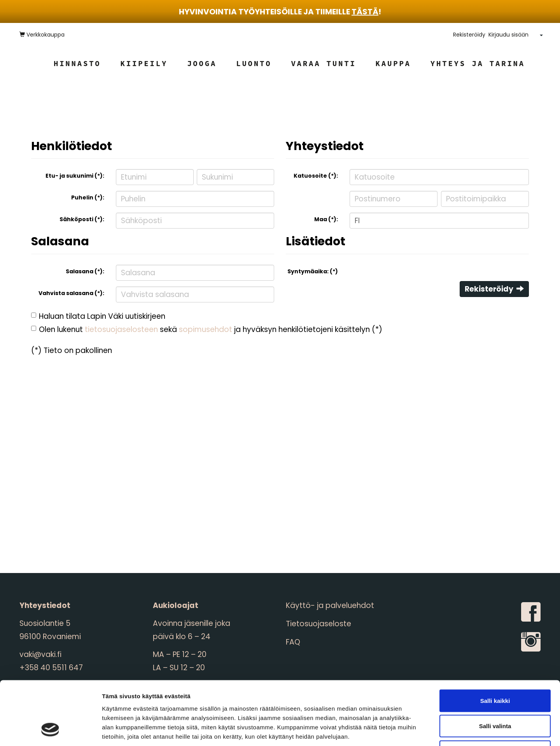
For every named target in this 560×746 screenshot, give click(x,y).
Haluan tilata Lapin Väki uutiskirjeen (102, 316)
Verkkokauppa (42, 35)
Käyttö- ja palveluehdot (330, 605)
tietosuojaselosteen (121, 329)
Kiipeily (144, 63)
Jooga (202, 63)
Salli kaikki (495, 644)
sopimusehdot (206, 329)
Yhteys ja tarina (478, 63)
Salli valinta (495, 670)
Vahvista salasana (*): (71, 293)
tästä (365, 12)
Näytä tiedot (416, 731)
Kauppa (393, 63)
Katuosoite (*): (316, 176)
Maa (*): (326, 219)
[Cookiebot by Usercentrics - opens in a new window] (50, 731)
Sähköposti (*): (82, 219)
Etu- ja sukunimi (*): (75, 176)
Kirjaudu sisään (508, 35)
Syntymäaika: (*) (313, 271)
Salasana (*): (85, 271)
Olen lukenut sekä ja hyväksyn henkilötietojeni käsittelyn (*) (211, 329)
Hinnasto (77, 63)
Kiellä (495, 695)
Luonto (254, 63)
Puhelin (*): (88, 197)
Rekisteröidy (469, 35)
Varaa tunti (323, 63)
